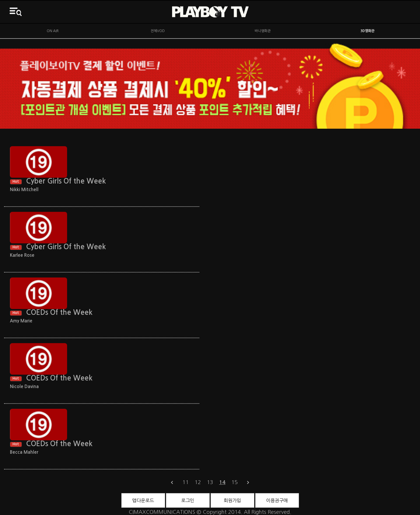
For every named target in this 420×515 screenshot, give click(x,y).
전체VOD (158, 31)
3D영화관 (367, 31)
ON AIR (53, 31)
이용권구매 (277, 500)
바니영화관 (263, 31)
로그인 (188, 500)
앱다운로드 (143, 500)
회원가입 (232, 500)
